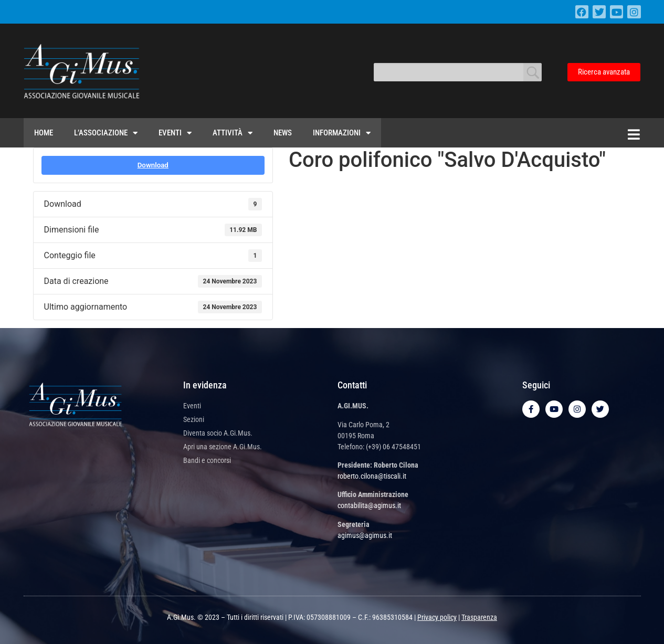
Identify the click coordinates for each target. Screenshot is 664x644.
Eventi (175, 133)
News (283, 133)
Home (44, 133)
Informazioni (342, 133)
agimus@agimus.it (365, 535)
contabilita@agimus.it (369, 505)
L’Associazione (106, 133)
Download (153, 165)
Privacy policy (437, 617)
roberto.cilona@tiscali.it (372, 476)
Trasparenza (479, 617)
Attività (233, 133)
